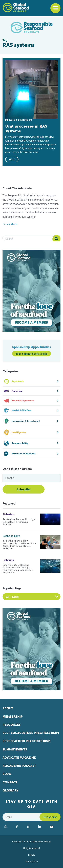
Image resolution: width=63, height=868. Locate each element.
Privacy (32, 855)
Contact (10, 782)
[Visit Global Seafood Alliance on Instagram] (8, 827)
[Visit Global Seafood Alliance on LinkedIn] (42, 827)
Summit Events (15, 749)
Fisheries (8, 514)
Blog (7, 774)
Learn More (10, 224)
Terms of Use (32, 862)
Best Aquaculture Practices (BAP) (31, 733)
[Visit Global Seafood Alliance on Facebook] (19, 827)
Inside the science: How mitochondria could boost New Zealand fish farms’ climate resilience (19, 545)
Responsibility (11, 536)
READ (12, 159)
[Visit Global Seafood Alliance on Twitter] (31, 827)
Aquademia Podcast (19, 766)
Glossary (10, 790)
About (8, 708)
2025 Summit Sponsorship (32, 354)
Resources (12, 725)
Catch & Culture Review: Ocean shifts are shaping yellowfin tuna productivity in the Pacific (18, 569)
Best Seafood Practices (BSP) (27, 741)
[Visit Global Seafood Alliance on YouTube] (54, 827)
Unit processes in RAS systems (26, 129)
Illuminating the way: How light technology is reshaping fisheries (19, 522)
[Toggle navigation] (55, 8)
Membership (13, 717)
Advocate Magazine (19, 758)
